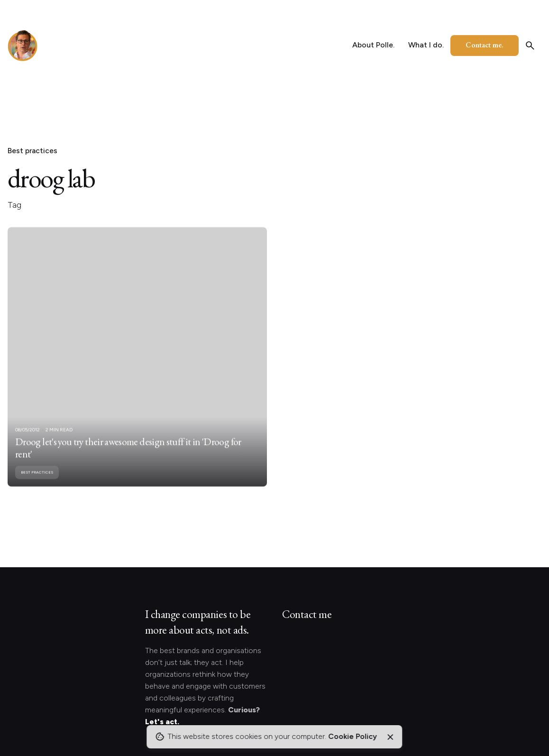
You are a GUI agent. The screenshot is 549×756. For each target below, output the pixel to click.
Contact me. (485, 45)
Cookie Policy (352, 736)
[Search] (530, 46)
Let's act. (162, 722)
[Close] (390, 737)
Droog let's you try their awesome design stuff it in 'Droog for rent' (128, 461)
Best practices (32, 151)
